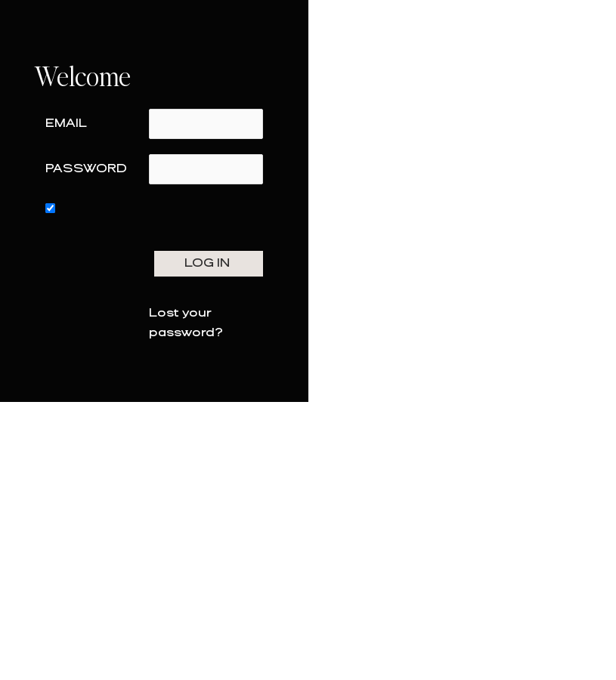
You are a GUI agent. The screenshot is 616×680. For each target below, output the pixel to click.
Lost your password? (186, 323)
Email (66, 124)
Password (86, 169)
